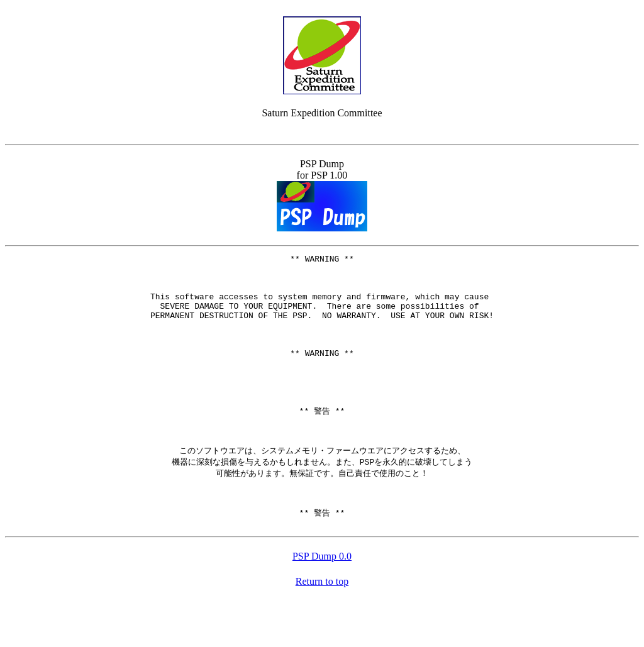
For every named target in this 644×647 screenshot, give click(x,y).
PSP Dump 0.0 (322, 603)
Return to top (322, 628)
